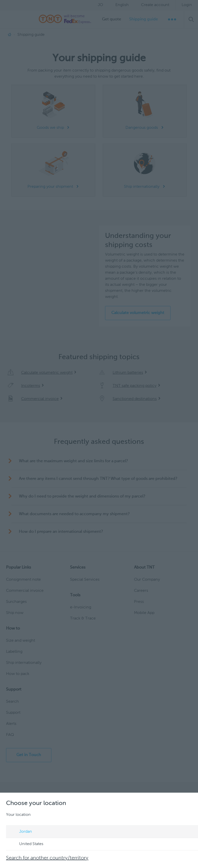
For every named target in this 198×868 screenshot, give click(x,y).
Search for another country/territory (47, 858)
